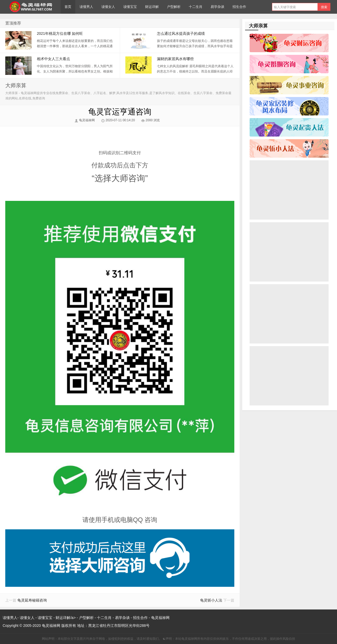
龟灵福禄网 (30, 7)
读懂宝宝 (130, 7)
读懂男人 (86, 7)
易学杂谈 (217, 7)
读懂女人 (108, 7)
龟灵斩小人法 (211, 600)
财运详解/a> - (67, 618)
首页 (68, 7)
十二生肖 (196, 7)
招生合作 (239, 7)
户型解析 (174, 7)
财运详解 (152, 7)
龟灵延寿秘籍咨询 (32, 600)
